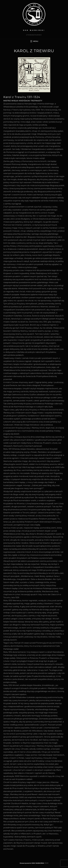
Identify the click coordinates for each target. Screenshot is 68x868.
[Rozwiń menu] (34, 41)
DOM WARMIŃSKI (34, 30)
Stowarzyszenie (25, 863)
